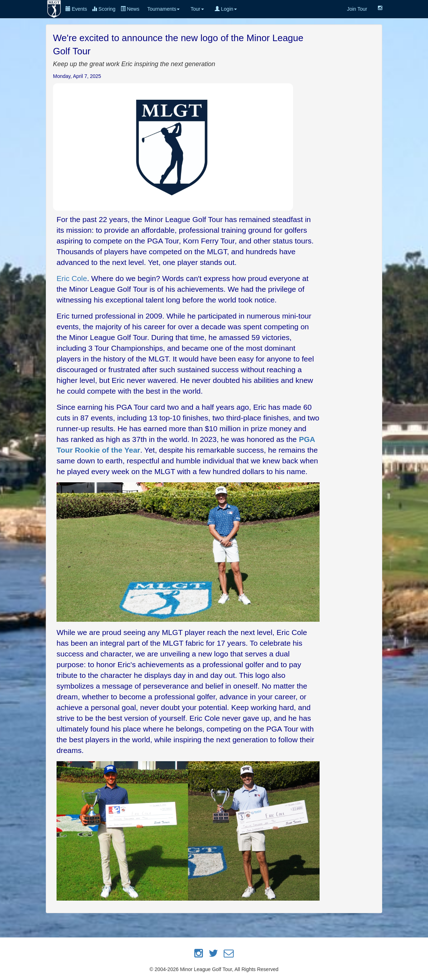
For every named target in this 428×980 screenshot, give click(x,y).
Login (226, 9)
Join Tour (357, 9)
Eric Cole (72, 278)
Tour (197, 9)
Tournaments (163, 9)
